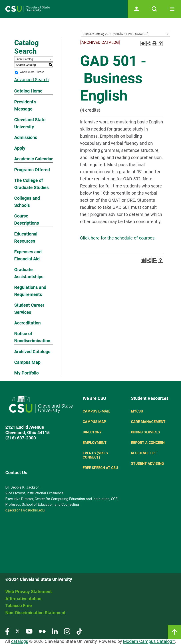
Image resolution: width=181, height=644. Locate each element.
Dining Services (145, 432)
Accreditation (27, 323)
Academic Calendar (33, 159)
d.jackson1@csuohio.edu (25, 510)
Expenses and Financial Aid (28, 255)
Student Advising (147, 464)
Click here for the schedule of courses (117, 238)
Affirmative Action (23, 599)
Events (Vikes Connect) (95, 455)
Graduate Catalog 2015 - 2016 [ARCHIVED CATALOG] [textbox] (115, 34)
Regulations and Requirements (30, 291)
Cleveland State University (30, 123)
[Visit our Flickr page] (42, 631)
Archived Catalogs (32, 352)
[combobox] (126, 34)
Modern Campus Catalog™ (149, 641)
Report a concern (148, 443)
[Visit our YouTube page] (29, 631)
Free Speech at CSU (100, 468)
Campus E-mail (97, 411)
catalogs (20, 641)
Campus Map (27, 362)
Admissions (26, 137)
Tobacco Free (19, 606)
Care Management (148, 422)
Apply (20, 148)
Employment (95, 443)
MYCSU (137, 411)
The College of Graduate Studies (31, 184)
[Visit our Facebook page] (7, 631)
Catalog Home (28, 91)
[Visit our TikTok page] (79, 631)
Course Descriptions (27, 219)
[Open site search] (154, 9)
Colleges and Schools (27, 202)
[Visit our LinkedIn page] (55, 631)
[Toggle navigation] (172, 9)
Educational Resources (26, 237)
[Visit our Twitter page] (18, 631)
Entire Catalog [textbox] (24, 59)
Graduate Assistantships (29, 273)
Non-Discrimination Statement (35, 613)
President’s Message (25, 105)
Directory (92, 432)
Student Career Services (29, 309)
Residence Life (144, 453)
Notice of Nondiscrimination (32, 337)
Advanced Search (31, 80)
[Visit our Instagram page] (67, 631)
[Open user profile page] (137, 9)
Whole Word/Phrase (32, 72)
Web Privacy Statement (29, 592)
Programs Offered (32, 170)
